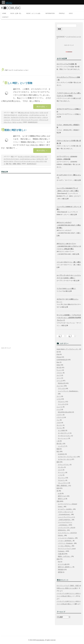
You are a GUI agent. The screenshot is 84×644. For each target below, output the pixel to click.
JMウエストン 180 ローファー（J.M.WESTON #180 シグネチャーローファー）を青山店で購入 (69, 246)
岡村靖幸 (61, 569)
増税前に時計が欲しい (14, 130)
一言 (58, 441)
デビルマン (62, 402)
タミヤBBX (62, 430)
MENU (9, 3)
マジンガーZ (62, 404)
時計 (12, 113)
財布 (58, 488)
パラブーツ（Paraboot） (66, 543)
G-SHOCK (61, 454)
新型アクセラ (62, 496)
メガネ (59, 423)
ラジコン (59, 428)
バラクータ (60, 417)
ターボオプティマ (64, 433)
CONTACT (5, 17)
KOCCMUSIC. (40, 640)
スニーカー (60, 386)
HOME (4, 13)
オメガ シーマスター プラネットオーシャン (31, 157)
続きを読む (42, 107)
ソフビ (59, 399)
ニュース (59, 407)
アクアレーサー (34, 113)
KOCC (71, 13)
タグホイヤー (40, 159)
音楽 (58, 559)
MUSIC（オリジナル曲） (34, 13)
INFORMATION (50, 13)
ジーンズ (59, 381)
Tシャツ (59, 370)
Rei (59, 562)
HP (58, 352)
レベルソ (20, 122)
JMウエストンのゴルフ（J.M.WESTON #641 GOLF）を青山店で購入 (69, 225)
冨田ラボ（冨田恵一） (65, 567)
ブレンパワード (63, 483)
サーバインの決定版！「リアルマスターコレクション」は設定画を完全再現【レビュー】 (69, 318)
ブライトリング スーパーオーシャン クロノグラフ (29, 161)
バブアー (59, 415)
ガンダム (61, 467)
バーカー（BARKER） (65, 541)
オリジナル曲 (62, 564)
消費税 (14, 164)
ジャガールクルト (23, 115)
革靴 (58, 501)
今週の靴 (61, 554)
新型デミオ (62, 499)
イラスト (59, 373)
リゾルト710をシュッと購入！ (66, 289)
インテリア (62, 446)
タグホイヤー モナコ (35, 117)
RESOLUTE (62, 383)
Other (58, 365)
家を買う (59, 444)
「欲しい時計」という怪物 (17, 83)
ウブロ (41, 113)
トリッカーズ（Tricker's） (66, 538)
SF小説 (59, 367)
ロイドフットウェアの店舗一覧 (67, 64)
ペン (58, 420)
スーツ (59, 396)
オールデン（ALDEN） (65, 509)
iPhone (59, 357)
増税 (7, 164)
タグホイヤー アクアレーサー (20, 117)
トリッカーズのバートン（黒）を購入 (69, 262)
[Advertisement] (26, 44)
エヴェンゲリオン (64, 465)
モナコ (14, 122)
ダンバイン (62, 478)
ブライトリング (16, 120)
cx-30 (60, 493)
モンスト (59, 425)
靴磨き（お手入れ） (64, 556)
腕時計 (19, 164)
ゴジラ (60, 470)
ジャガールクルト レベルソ (37, 115)
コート (59, 378)
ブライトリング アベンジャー (30, 120)
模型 (58, 462)
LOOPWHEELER (62, 360)
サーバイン (62, 472)
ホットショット (63, 438)
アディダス (62, 388)
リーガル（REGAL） (65, 546)
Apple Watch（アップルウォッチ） (68, 349)
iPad (58, 354)
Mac (58, 362)
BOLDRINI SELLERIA (65, 412)
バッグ (59, 409)
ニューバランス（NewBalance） (68, 391)
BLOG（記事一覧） (16, 13)
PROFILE (62, 13)
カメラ (59, 375)
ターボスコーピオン (64, 436)
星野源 (60, 572)
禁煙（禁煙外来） (62, 486)
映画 (58, 449)
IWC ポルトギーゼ (23, 113)
